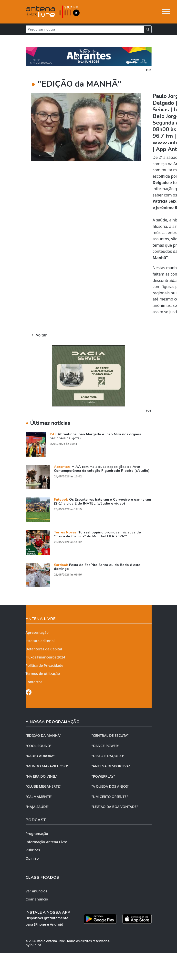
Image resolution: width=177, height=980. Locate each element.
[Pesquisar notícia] (85, 29)
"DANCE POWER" (106, 746)
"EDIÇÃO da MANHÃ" (43, 735)
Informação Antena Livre (46, 842)
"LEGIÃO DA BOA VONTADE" (115, 807)
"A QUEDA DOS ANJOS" (110, 786)
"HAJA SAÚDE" (37, 807)
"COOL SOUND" (39, 746)
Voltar (39, 335)
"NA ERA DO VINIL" (41, 776)
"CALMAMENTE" (39, 797)
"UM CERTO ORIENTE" (110, 797)
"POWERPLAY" (103, 776)
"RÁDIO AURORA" (40, 756)
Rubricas (33, 850)
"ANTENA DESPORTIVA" (111, 766)
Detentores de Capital (44, 649)
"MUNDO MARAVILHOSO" (47, 766)
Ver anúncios (36, 891)
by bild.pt (33, 945)
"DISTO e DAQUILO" (108, 756)
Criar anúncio (37, 899)
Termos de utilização (43, 674)
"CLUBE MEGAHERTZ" (43, 786)
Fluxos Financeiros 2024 (46, 657)
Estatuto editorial (40, 641)
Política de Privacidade (45, 665)
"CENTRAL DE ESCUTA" (110, 735)
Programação (37, 834)
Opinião (32, 858)
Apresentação (37, 632)
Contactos (34, 682)
